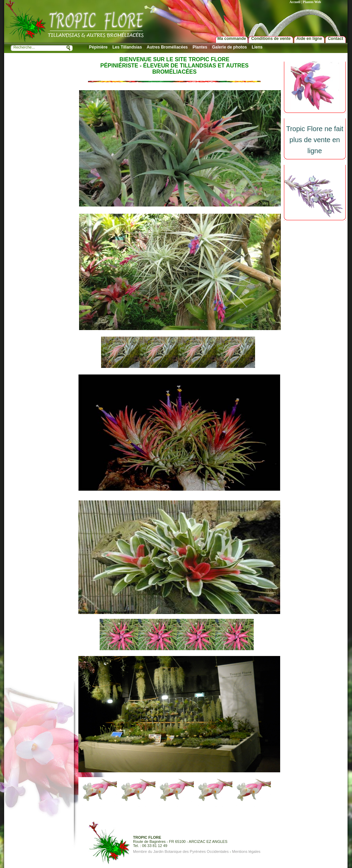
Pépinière (98, 47)
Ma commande (232, 39)
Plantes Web (312, 2)
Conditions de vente (271, 39)
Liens (257, 47)
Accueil (295, 2)
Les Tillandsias (127, 47)
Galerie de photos (229, 47)
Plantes (200, 47)
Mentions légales (246, 851)
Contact (336, 39)
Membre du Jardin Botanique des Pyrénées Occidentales (181, 851)
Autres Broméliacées (167, 47)
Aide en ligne (309, 39)
